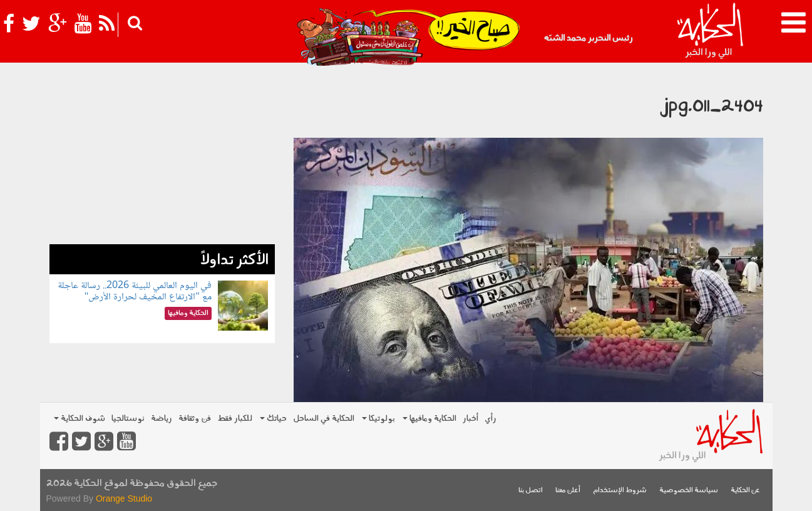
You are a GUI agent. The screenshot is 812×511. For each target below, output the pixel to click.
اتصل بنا (531, 491)
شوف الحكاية (80, 419)
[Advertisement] (162, 157)
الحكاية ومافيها (429, 419)
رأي (491, 419)
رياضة (162, 419)
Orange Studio (124, 498)
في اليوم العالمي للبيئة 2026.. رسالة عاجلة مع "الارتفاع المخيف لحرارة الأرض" (135, 292)
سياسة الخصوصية (689, 491)
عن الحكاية (745, 491)
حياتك (273, 419)
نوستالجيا (128, 419)
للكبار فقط (235, 419)
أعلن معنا (568, 491)
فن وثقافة (195, 419)
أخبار (470, 419)
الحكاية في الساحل (324, 419)
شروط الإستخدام (620, 491)
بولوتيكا (378, 419)
